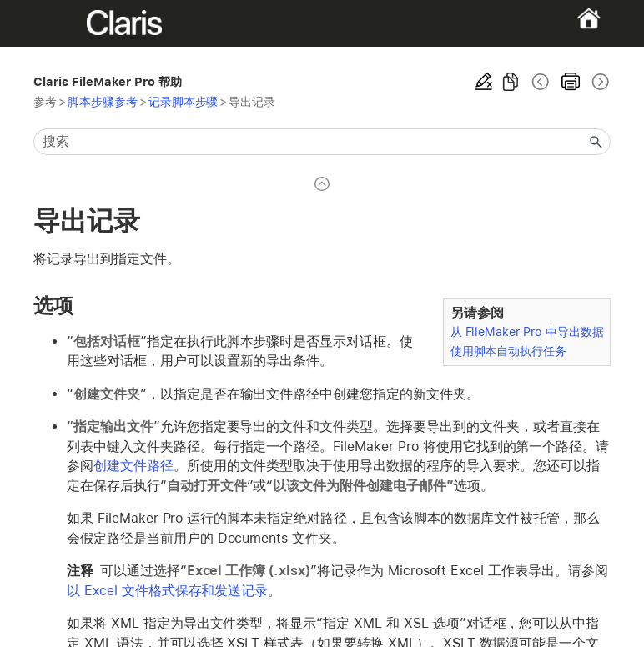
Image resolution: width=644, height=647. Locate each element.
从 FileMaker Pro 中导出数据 (527, 331)
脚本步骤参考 (103, 101)
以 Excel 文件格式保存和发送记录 (167, 591)
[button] (596, 142)
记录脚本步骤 (184, 101)
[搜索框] (322, 142)
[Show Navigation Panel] (61, 23)
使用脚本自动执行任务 (509, 351)
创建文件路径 (133, 466)
